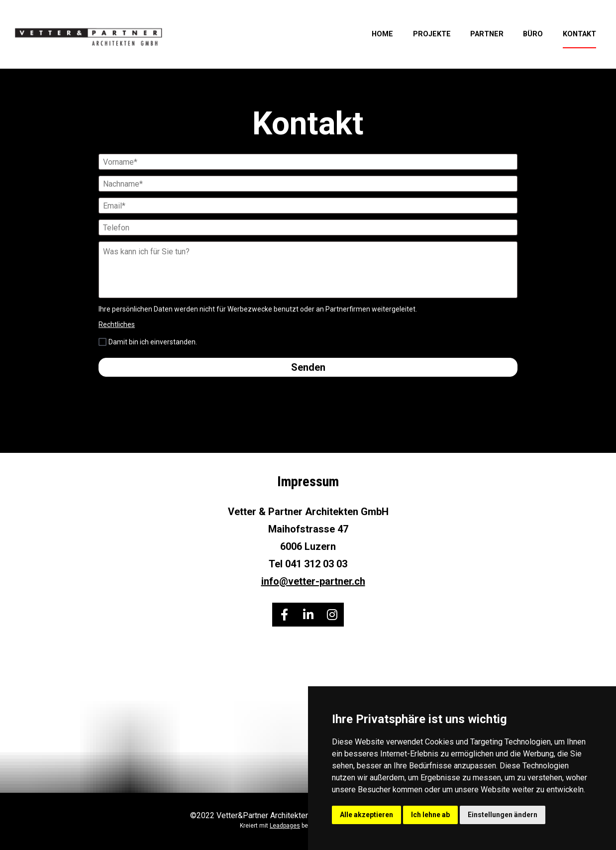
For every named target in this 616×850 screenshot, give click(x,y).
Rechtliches (117, 324)
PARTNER (487, 34)
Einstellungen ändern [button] (503, 815)
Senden (308, 367)
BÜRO (533, 34)
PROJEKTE (432, 34)
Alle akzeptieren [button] (366, 815)
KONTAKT (579, 34)
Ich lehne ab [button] (430, 815)
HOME (382, 34)
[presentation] (308, 403)
